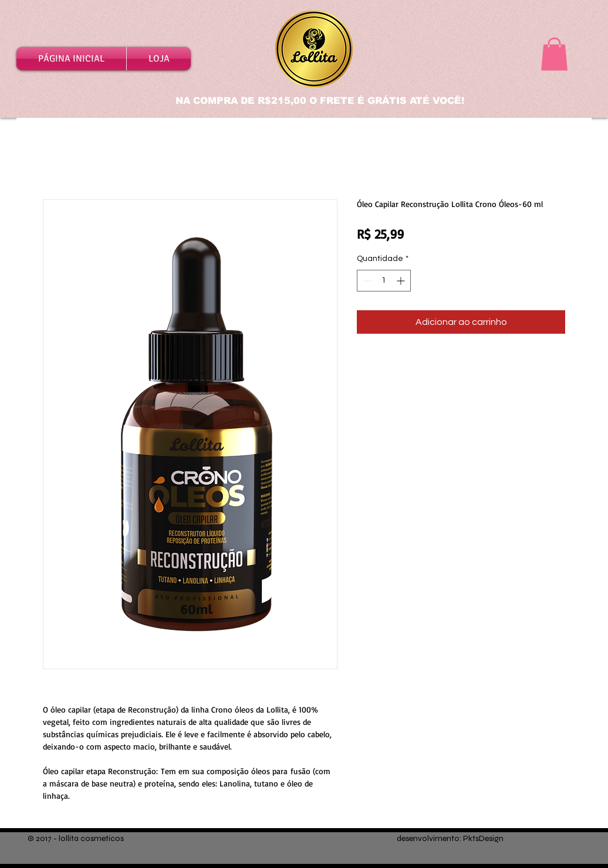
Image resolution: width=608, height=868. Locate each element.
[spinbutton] (384, 281)
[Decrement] (366, 281)
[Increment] (402, 281)
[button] (554, 54)
